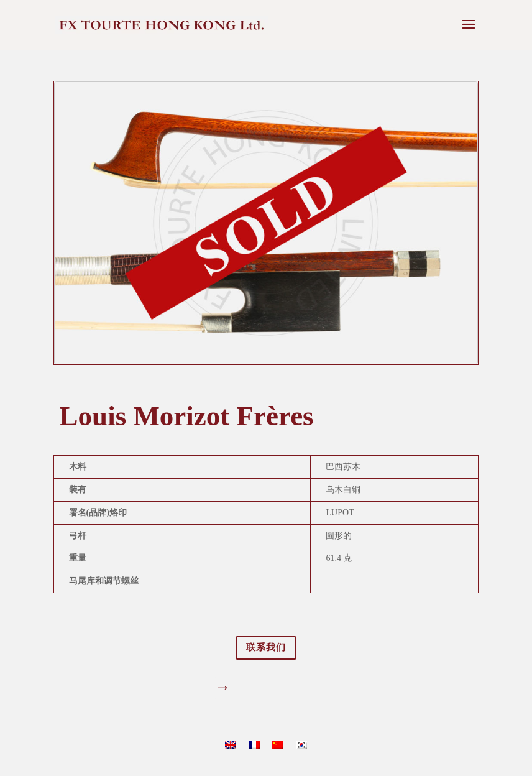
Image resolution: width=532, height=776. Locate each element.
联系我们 (266, 647)
